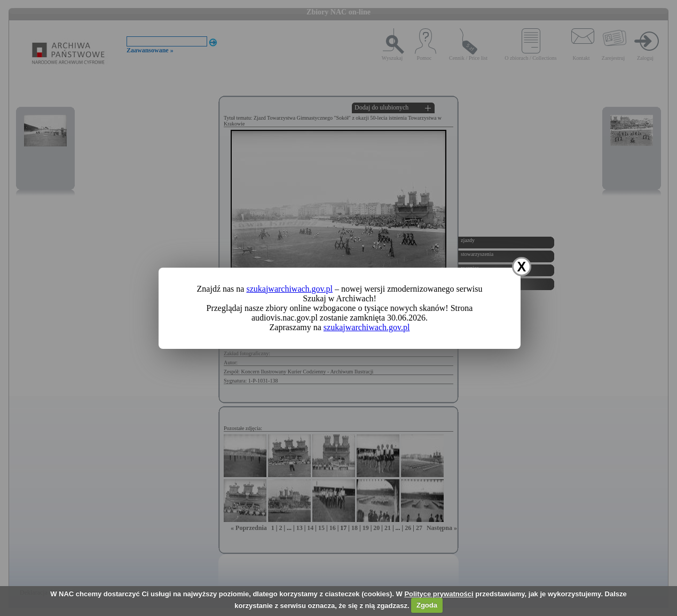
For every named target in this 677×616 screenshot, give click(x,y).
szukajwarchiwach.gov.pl (289, 289)
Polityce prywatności (439, 594)
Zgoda (427, 605)
